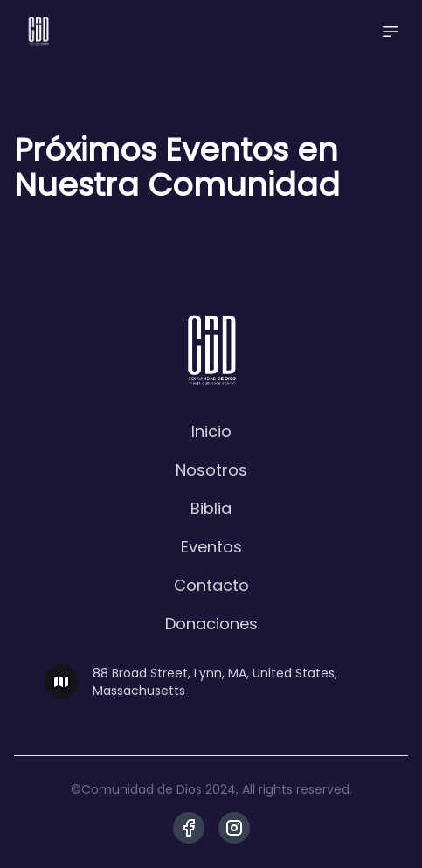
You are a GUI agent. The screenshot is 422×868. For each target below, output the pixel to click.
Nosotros (211, 470)
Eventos (211, 547)
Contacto (211, 585)
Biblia (211, 508)
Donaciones (211, 624)
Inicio (211, 431)
